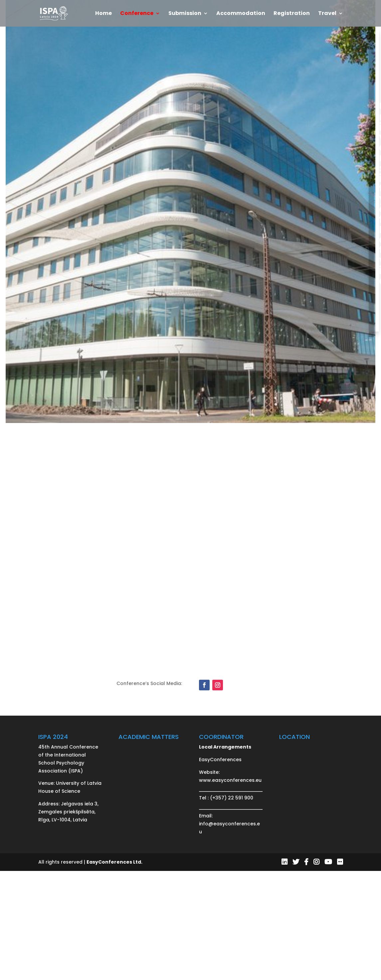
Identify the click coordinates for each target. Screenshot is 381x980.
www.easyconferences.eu (230, 780)
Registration (292, 14)
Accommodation (241, 14)
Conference (137, 14)
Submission (185, 14)
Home (103, 14)
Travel (327, 14)
